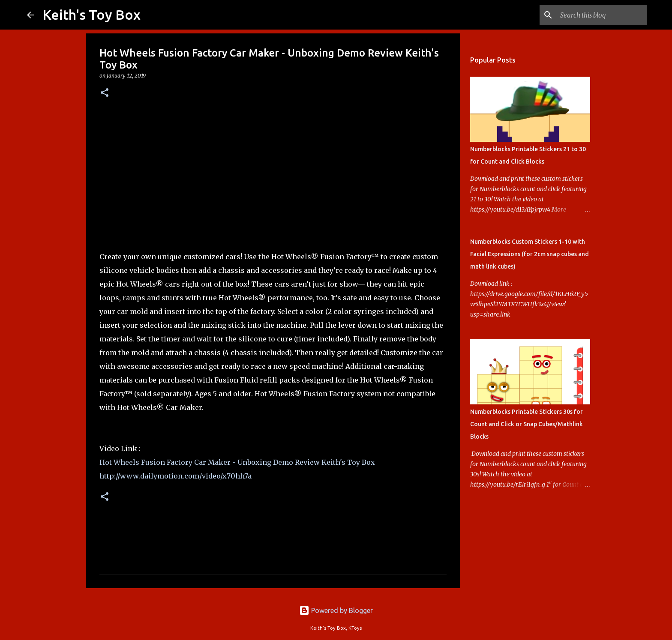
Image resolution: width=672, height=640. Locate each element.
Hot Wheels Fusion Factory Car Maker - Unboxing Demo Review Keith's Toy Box (237, 462)
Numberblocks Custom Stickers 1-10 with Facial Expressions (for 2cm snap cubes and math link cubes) (529, 254)
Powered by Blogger (336, 610)
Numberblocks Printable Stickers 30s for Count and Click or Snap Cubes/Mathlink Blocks (526, 424)
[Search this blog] (602, 15)
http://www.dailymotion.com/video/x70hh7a (175, 476)
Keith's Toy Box (91, 15)
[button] (105, 93)
